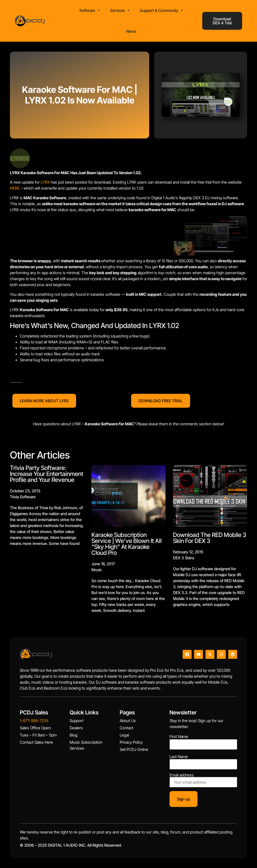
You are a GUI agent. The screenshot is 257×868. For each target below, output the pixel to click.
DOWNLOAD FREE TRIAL (161, 401)
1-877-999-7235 (34, 721)
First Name (179, 736)
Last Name (179, 757)
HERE (15, 188)
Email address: (203, 780)
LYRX (45, 182)
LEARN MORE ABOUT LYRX (44, 401)
